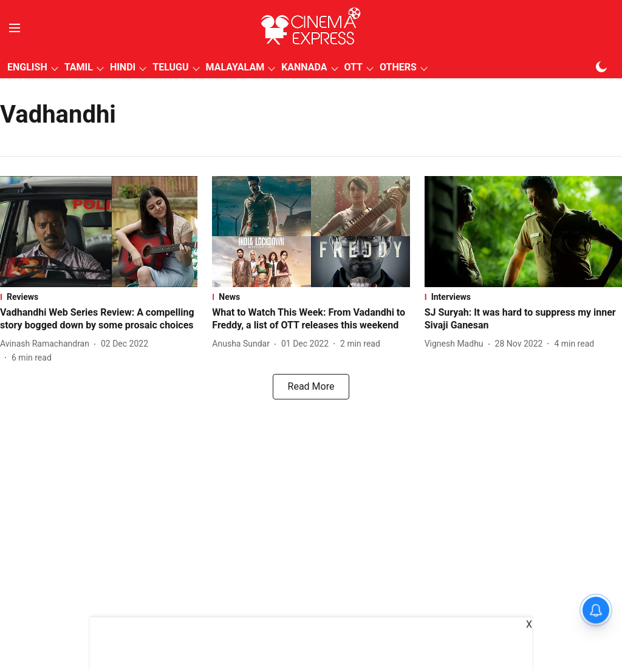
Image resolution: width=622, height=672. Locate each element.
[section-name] (99, 297)
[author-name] (47, 344)
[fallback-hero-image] (99, 232)
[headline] (99, 319)
